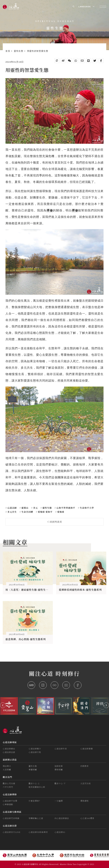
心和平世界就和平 (65, 508)
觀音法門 (7, 777)
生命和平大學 (86, 508)
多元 (35, 508)
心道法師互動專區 (12, 812)
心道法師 (12, 508)
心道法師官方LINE (12, 832)
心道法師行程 (35, 752)
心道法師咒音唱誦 (11, 818)
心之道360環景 (87, 818)
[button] (3, 705)
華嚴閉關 (33, 769)
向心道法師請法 (62, 818)
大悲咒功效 (85, 783)
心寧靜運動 (8, 804)
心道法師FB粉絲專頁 (38, 832)
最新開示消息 (10, 760)
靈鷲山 (25, 508)
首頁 (8, 51)
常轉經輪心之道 (36, 818)
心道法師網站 (9, 749)
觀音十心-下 (60, 783)
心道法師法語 (9, 752)
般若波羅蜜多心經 (37, 787)
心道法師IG (60, 832)
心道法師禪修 (10, 794)
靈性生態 (19, 51)
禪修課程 (84, 801)
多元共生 (12, 512)
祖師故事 (59, 766)
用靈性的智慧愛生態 (38, 51)
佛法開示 (7, 766)
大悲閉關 (7, 769)
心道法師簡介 (35, 749)
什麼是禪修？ (35, 801)
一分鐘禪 (59, 801)
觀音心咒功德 (9, 783)
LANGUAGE (86, 7)
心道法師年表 (61, 749)
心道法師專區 (10, 742)
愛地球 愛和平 (45, 512)
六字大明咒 (8, 787)
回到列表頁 (55, 522)
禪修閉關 (59, 769)
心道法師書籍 (87, 749)
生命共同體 (27, 512)
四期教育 (84, 766)
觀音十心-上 (34, 783)
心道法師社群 (10, 826)
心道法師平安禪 (10, 801)
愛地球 (60, 512)
